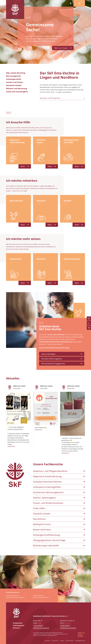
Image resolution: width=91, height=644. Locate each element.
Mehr (25, 166)
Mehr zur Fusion (63, 48)
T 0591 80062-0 (38, 625)
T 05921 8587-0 (65, 625)
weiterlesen (11, 446)
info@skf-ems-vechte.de (41, 628)
